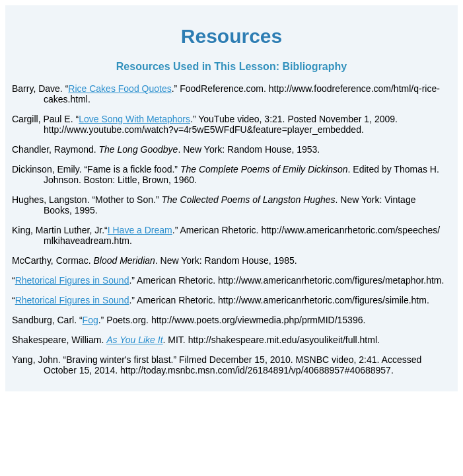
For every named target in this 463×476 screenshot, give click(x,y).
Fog (90, 320)
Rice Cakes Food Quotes (120, 89)
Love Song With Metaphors (134, 119)
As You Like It (134, 340)
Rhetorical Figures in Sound (72, 280)
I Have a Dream (140, 230)
